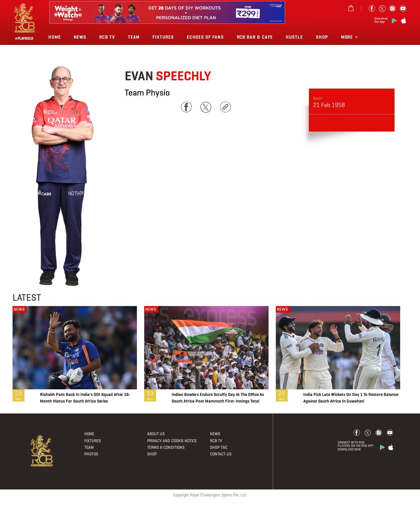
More (348, 37)
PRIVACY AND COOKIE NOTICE (172, 441)
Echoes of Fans (205, 37)
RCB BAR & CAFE (255, 37)
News (80, 37)
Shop (322, 37)
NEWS (19, 309)
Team (134, 37)
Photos (91, 454)
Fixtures (163, 37)
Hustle (294, 37)
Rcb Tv (107, 37)
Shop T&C (219, 447)
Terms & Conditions (166, 447)
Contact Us (221, 454)
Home (55, 37)
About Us (156, 434)
